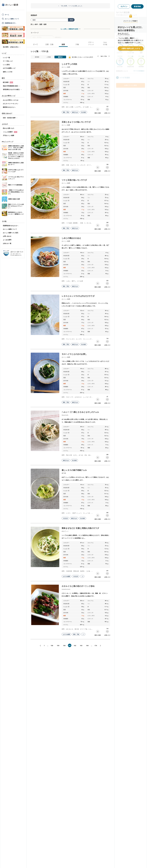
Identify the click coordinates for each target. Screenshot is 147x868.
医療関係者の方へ (10, 23)
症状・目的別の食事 (9, 118)
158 (52, 646)
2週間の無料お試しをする (131, 48)
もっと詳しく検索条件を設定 (69, 29)
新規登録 (137, 6)
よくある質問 (7, 240)
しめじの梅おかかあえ (71, 238)
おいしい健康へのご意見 (11, 233)
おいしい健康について (12, 19)
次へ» (101, 646)
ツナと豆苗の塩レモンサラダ (74, 180)
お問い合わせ (7, 236)
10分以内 (65, 518)
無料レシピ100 (8, 72)
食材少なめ (75, 112)
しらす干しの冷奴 (69, 64)
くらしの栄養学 (10, 132)
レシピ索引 (6, 65)
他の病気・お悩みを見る (11, 47)
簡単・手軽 (66, 112)
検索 (71, 20)
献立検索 (8, 82)
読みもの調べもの (8, 128)
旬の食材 (83, 112)
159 (58, 646)
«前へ (39, 646)
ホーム (7, 15)
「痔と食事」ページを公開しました (71, 6)
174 (96, 646)
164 (87, 646)
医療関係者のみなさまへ (11, 226)
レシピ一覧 (6, 58)
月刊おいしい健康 (8, 135)
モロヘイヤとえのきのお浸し (74, 354)
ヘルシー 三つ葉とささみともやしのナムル (80, 412)
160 (64, 646)
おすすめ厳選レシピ (9, 68)
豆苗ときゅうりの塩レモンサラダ (76, 122)
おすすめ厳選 (66, 576)
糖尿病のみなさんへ (9, 107)
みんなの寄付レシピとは (11, 100)
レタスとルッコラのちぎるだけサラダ (78, 296)
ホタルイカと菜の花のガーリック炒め (78, 586)
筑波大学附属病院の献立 (11, 86)
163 (81, 646)
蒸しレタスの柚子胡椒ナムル (74, 470)
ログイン (124, 6)
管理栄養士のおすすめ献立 (11, 89)
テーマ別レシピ (8, 61)
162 (75, 646)
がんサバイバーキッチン (11, 104)
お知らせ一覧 (7, 243)
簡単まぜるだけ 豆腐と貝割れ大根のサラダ (80, 528)
